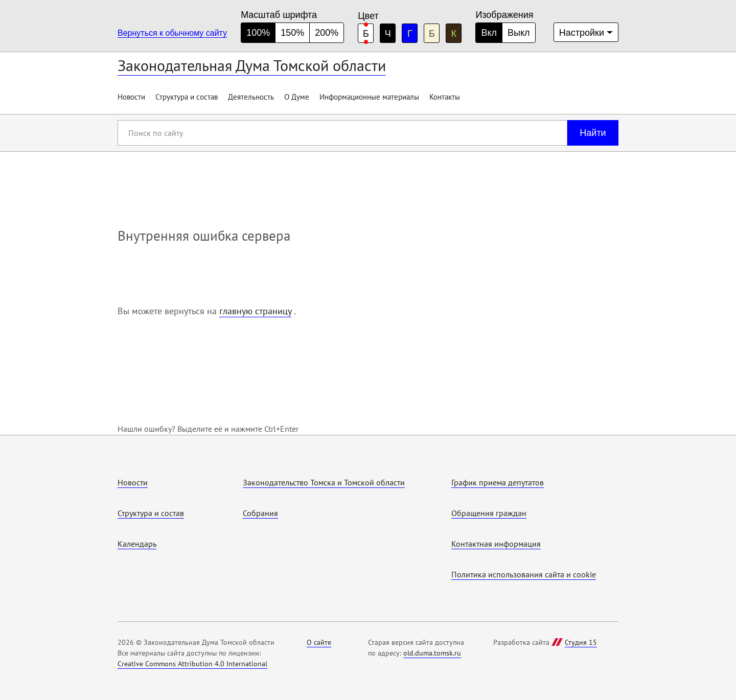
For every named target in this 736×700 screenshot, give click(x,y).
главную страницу (255, 311)
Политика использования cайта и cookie (524, 574)
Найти (593, 133)
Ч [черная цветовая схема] (388, 34)
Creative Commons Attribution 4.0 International (192, 664)
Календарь (137, 544)
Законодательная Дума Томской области (252, 65)
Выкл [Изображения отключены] (519, 33)
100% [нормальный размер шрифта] (258, 33)
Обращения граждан (489, 513)
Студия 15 (581, 642)
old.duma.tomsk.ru (432, 653)
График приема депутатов (498, 482)
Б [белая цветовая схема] (366, 34)
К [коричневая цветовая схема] (454, 34)
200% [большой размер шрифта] (327, 33)
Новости (131, 97)
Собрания (260, 513)
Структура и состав (187, 97)
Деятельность (251, 97)
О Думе (297, 97)
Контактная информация (496, 544)
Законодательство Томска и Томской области (324, 482)
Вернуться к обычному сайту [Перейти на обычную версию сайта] (172, 33)
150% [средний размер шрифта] (292, 33)
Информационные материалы (369, 97)
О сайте (319, 642)
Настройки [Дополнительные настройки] (582, 33)
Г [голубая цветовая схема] (410, 34)
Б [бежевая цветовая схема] (432, 34)
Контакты (445, 97)
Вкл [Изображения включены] (489, 33)
